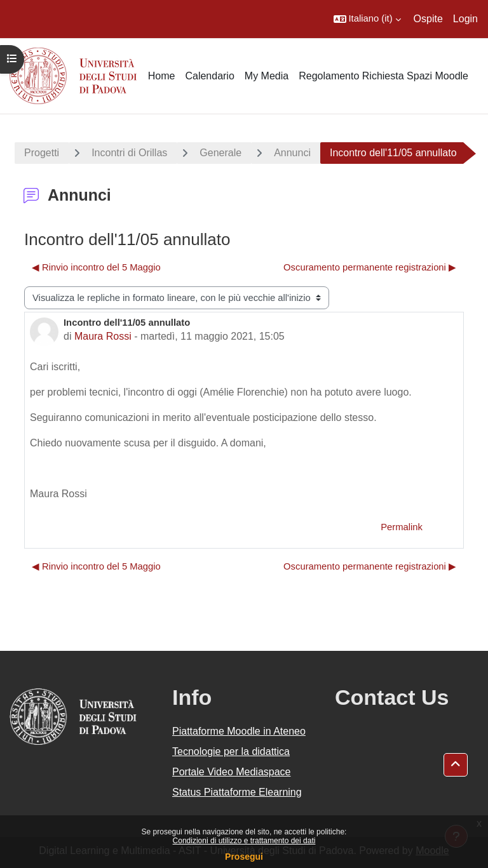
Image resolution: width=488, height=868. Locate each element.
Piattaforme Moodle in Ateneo (239, 731)
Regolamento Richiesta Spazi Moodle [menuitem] (383, 76)
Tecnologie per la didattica (231, 751)
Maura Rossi (103, 336)
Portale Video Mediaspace (232, 772)
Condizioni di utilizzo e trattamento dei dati (244, 841)
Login (465, 19)
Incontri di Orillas (129, 153)
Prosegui (244, 857)
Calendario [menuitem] (209, 76)
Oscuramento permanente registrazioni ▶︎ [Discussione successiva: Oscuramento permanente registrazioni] (370, 267)
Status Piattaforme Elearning (237, 792)
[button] (367, 19)
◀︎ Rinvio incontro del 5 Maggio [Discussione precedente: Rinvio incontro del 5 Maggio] (96, 267)
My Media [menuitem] (267, 76)
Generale (220, 153)
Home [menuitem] (162, 76)
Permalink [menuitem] (402, 527)
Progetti (42, 153)
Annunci (292, 153)
